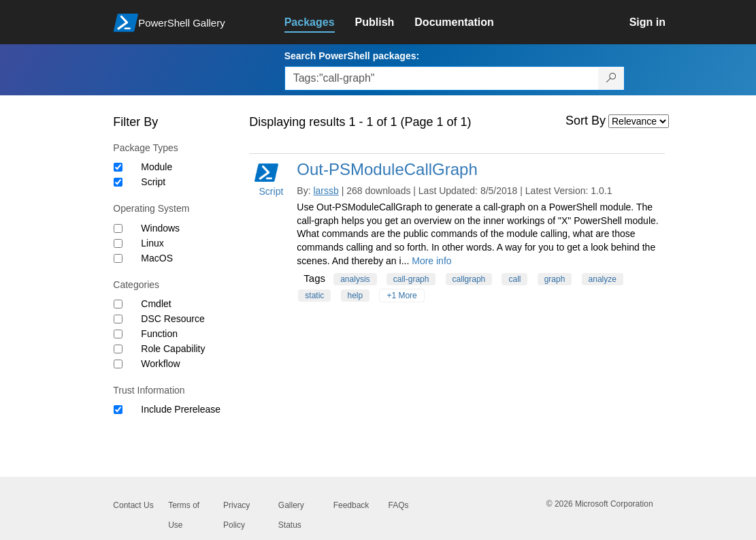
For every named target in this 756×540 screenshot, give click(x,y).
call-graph (411, 279)
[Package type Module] (118, 167)
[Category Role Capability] (118, 349)
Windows (160, 228)
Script (153, 182)
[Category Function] (118, 334)
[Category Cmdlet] (118, 304)
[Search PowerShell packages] (611, 78)
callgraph (469, 279)
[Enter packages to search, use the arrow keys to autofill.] (442, 78)
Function (159, 334)
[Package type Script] (118, 182)
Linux (152, 243)
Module (157, 167)
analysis (355, 279)
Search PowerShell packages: (352, 56)
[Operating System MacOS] (118, 258)
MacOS (157, 258)
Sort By (586, 121)
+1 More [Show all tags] (401, 296)
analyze (603, 279)
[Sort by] (639, 121)
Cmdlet (156, 304)
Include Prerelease (181, 409)
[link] (320, 22)
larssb (326, 191)
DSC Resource (172, 319)
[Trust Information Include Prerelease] (118, 410)
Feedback (351, 505)
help (356, 296)
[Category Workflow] (118, 364)
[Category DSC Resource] (118, 319)
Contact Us (133, 505)
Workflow (160, 364)
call (514, 279)
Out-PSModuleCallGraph (387, 169)
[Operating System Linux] (118, 243)
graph (555, 279)
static (314, 296)
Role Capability (173, 349)
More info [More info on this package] (431, 261)
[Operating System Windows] (118, 228)
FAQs (398, 505)
